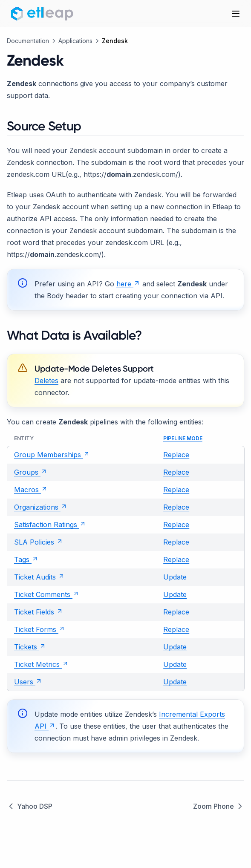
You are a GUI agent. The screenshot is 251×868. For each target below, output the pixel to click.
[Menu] (236, 14)
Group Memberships (52, 455)
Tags (26, 559)
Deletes (46, 381)
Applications (75, 41)
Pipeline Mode (183, 438)
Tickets (30, 647)
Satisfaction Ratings (50, 525)
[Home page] (43, 14)
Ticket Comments (47, 594)
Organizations (41, 507)
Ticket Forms (40, 629)
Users (28, 682)
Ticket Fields (39, 612)
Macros (31, 490)
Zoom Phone (219, 806)
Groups (31, 472)
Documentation (28, 41)
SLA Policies (39, 542)
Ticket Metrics (41, 664)
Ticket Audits (39, 577)
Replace (176, 455)
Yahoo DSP (30, 806)
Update (175, 577)
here (128, 284)
